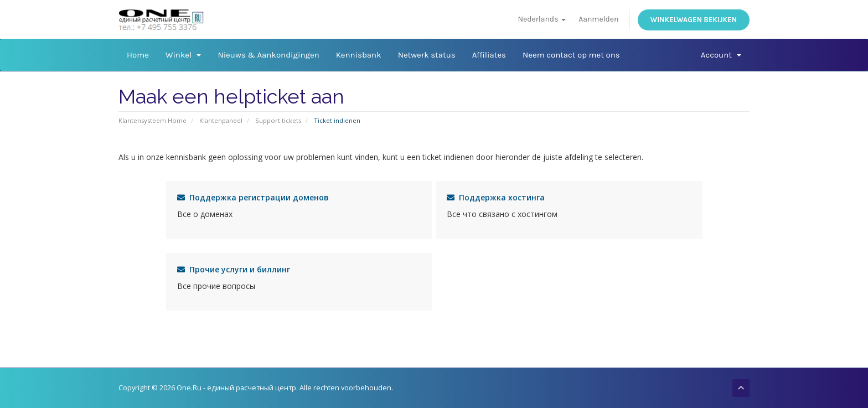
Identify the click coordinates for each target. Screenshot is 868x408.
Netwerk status (427, 55)
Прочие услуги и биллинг (234, 269)
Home (138, 55)
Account (721, 55)
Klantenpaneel (221, 120)
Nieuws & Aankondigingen (268, 55)
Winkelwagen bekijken (694, 20)
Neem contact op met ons (571, 55)
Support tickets (278, 120)
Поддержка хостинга (496, 197)
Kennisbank (359, 55)
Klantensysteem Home (153, 120)
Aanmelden (598, 19)
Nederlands (541, 19)
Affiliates (489, 55)
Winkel (183, 55)
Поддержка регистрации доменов (253, 197)
